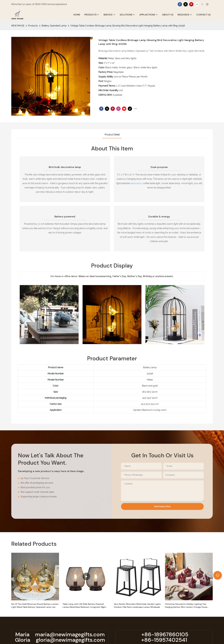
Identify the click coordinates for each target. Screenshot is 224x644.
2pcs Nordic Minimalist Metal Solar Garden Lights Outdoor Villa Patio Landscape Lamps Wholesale (137, 606)
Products (33, 26)
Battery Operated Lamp (54, 26)
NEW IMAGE (18, 26)
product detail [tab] (112, 135)
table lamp (136, 183)
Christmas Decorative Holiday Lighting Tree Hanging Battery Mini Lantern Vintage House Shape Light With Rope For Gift (186, 606)
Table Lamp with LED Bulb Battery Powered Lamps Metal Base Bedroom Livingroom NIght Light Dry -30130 (84, 606)
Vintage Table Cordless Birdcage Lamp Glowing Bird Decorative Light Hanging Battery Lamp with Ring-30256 (128, 26)
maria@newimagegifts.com (70, 634)
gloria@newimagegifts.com (70, 640)
